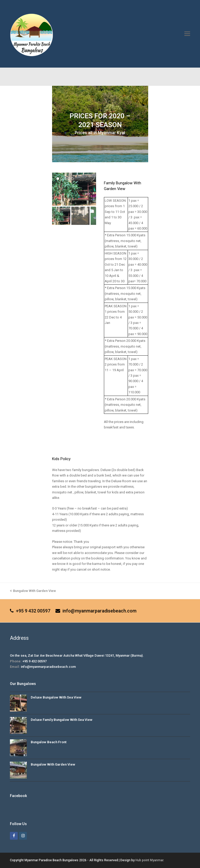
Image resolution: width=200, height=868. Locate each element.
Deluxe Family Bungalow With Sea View (62, 720)
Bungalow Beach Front (49, 742)
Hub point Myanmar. (150, 860)
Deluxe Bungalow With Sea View (56, 697)
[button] (187, 34)
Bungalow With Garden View (33, 591)
